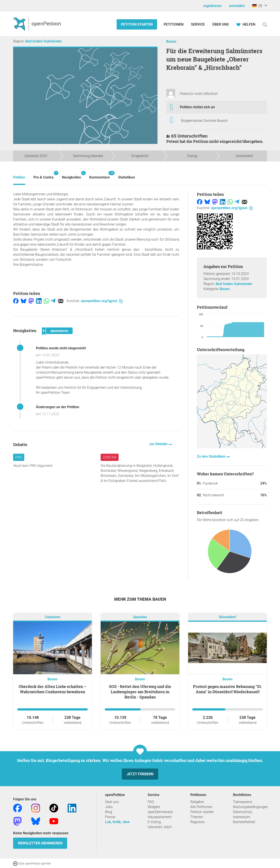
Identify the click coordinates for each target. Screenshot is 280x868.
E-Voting (154, 822)
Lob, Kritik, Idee (117, 822)
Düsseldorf (227, 617)
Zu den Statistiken (212, 456)
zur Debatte (159, 444)
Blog (108, 812)
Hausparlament (160, 817)
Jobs (109, 807)
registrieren (212, 6)
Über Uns (220, 24)
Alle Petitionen (201, 807)
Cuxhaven (53, 617)
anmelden (237, 6)
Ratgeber (197, 802)
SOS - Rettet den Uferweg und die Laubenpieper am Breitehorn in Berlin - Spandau (140, 692)
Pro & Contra (44, 175)
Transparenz (243, 802)
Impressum (242, 817)
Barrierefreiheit (244, 822)
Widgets (154, 807)
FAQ (151, 802)
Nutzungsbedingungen (250, 807)
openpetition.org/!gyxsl (102, 301)
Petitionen (174, 24)
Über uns (112, 802)
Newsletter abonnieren (40, 843)
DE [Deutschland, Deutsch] (257, 6)
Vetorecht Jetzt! (160, 827)
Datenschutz (243, 812)
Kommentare (100, 175)
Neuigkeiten (71, 175)
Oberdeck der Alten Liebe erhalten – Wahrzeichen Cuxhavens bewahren (52, 689)
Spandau (140, 617)
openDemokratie (160, 812)
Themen (197, 817)
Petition (19, 177)
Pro (19, 457)
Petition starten (137, 24)
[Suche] (265, 24)
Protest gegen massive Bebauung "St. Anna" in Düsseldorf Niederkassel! (227, 689)
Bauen (171, 41)
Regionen (198, 822)
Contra (110, 457)
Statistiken (127, 177)
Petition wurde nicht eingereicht (61, 348)
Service (198, 24)
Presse (110, 817)
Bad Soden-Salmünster (44, 41)
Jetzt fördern (140, 774)
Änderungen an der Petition (58, 407)
